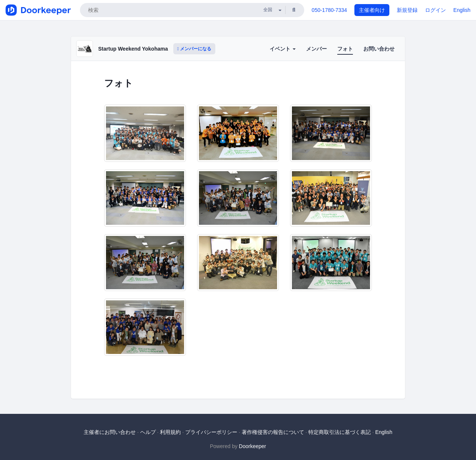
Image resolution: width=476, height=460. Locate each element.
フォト (345, 49)
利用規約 (170, 432)
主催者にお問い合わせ (110, 432)
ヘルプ (148, 432)
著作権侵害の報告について (273, 432)
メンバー (316, 49)
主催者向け (372, 10)
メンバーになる (194, 49)
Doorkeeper (252, 446)
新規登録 (407, 10)
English (462, 10)
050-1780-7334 (329, 10)
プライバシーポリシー (211, 432)
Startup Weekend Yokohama (133, 49)
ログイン (435, 10)
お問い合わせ (379, 49)
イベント (283, 49)
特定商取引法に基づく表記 (340, 432)
